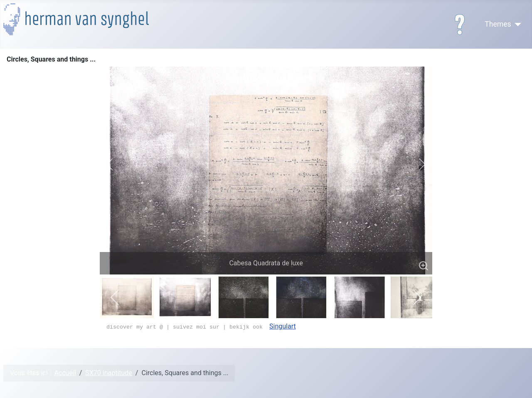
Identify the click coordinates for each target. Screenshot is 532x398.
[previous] (115, 164)
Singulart (283, 326)
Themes (498, 24)
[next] (417, 164)
